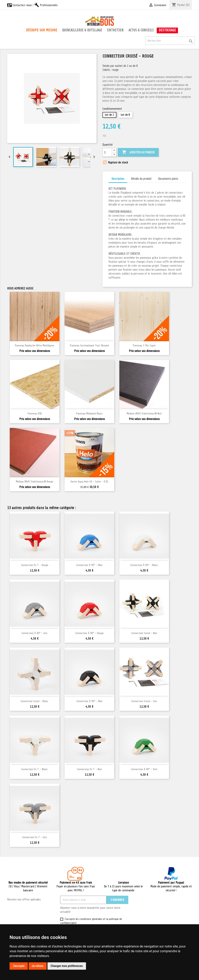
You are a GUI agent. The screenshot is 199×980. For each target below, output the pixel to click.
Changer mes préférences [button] (67, 966)
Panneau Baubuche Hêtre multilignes (35, 345)
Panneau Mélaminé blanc (89, 414)
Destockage (167, 30)
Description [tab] (118, 179)
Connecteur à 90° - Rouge (89, 633)
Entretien (115, 30)
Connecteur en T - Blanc (35, 769)
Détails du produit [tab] (141, 179)
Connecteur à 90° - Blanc (144, 565)
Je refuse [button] (38, 966)
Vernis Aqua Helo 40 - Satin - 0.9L (89, 482)
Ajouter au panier (138, 152)
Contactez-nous (19, 5)
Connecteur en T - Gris (35, 837)
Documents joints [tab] (168, 179)
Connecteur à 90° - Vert (144, 769)
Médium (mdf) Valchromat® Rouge (35, 482)
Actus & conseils (141, 30)
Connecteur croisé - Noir (144, 633)
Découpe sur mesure (42, 30)
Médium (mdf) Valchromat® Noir (144, 414)
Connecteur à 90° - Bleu (89, 565)
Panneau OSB (35, 414)
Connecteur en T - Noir (89, 769)
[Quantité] (107, 152)
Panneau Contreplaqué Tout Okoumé (89, 345)
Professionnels (46, 5)
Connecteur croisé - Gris (144, 701)
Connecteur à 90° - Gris (35, 633)
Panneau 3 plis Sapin (144, 345)
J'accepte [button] (19, 966)
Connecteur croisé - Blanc (35, 701)
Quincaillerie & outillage (82, 30)
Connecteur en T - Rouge (35, 565)
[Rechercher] (170, 41)
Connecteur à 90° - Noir (89, 701)
